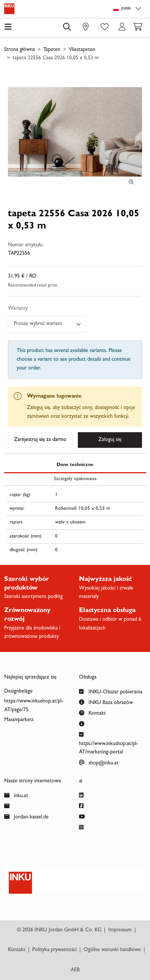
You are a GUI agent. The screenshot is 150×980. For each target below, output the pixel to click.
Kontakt (92, 713)
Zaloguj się (110, 440)
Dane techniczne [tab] (75, 465)
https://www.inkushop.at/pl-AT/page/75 (34, 706)
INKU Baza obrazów (106, 702)
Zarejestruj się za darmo (40, 440)
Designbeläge (18, 691)
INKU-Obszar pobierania (111, 691)
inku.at (16, 795)
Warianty (18, 309)
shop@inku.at (99, 762)
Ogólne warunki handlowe (112, 950)
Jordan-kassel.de (26, 816)
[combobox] (47, 324)
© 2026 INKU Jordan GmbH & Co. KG (59, 930)
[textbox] (44, 324)
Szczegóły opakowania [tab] (75, 479)
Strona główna (20, 50)
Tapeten (52, 50)
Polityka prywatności (54, 950)
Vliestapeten (82, 50)
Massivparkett (19, 720)
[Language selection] (128, 9)
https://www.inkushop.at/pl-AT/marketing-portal (109, 743)
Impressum (120, 930)
